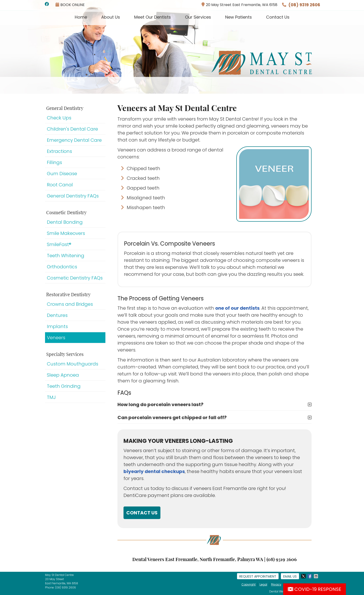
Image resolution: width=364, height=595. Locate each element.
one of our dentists (237, 308)
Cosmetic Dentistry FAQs (75, 278)
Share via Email (316, 576)
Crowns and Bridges (70, 304)
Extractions (59, 151)
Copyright (249, 584)
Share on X (304, 576)
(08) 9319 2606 (304, 5)
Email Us (290, 576)
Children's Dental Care (72, 129)
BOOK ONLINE (70, 5)
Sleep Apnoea (63, 375)
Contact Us (278, 17)
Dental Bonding (65, 222)
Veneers (56, 338)
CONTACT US (142, 513)
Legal (263, 584)
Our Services (198, 17)
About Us (111, 17)
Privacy (276, 584)
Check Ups (59, 118)
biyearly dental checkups (154, 471)
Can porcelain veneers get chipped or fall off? (172, 417)
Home (81, 17)
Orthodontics (62, 267)
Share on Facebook (310, 576)
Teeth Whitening (66, 256)
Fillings (54, 162)
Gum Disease (62, 174)
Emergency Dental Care (74, 140)
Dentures (57, 315)
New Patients (239, 17)
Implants (57, 326)
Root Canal (60, 185)
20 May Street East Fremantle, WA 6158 (239, 5)
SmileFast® (59, 244)
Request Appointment (258, 576)
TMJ (51, 397)
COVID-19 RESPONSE (315, 589)
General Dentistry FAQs (73, 196)
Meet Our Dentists (153, 17)
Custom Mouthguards (73, 364)
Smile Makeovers (66, 233)
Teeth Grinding (64, 386)
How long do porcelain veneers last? (160, 404)
